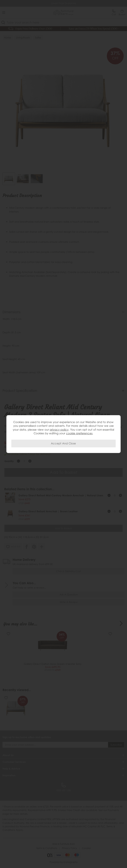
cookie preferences (79, 433)
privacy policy (59, 430)
